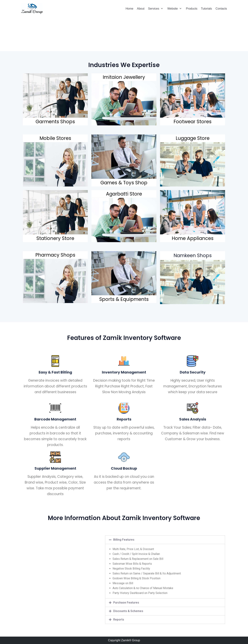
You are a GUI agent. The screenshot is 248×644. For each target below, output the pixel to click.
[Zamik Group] (32, 9)
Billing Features (124, 540)
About (141, 9)
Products (192, 9)
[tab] (165, 540)
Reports (119, 620)
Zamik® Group (131, 640)
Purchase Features (126, 603)
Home (129, 9)
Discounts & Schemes (128, 611)
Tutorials (207, 9)
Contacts (221, 9)
